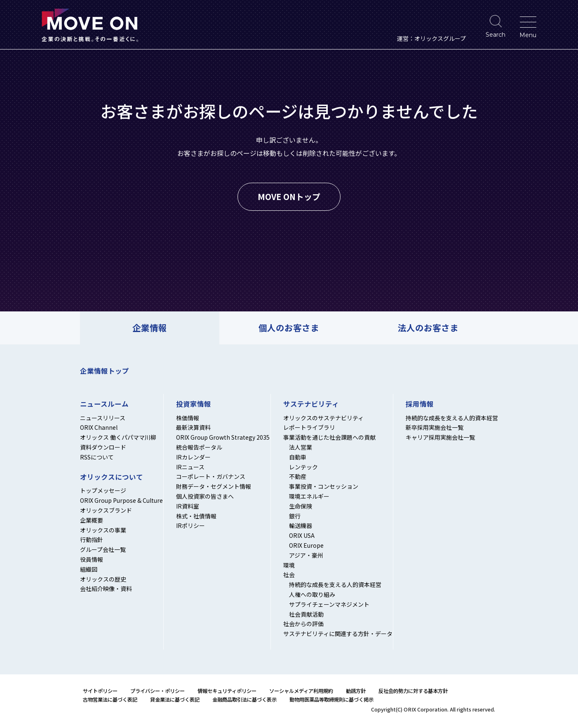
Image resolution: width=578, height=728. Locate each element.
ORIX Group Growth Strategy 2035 (223, 437)
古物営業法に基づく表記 (110, 700)
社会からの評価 (303, 624)
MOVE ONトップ (289, 197)
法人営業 (301, 447)
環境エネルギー (309, 496)
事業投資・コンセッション (324, 486)
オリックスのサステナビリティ (323, 418)
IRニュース (190, 467)
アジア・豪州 (306, 555)
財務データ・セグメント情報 (214, 486)
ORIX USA (302, 535)
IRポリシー (190, 525)
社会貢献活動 (306, 614)
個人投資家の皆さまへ (205, 496)
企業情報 (150, 327)
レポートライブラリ (309, 427)
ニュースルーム (104, 404)
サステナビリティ (311, 404)
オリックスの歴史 (103, 579)
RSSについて (97, 457)
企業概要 (92, 520)
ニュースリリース (103, 418)
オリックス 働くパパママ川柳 (118, 437)
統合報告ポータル (199, 447)
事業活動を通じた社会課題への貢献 (329, 437)
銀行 (295, 516)
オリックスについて (112, 477)
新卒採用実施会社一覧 (435, 427)
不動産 (298, 476)
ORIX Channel (99, 427)
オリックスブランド (106, 510)
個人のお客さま (289, 327)
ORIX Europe (306, 545)
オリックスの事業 (103, 530)
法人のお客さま (428, 327)
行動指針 (92, 540)
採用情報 (420, 404)
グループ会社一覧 (103, 549)
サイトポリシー (100, 691)
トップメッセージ (103, 490)
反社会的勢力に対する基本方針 (413, 691)
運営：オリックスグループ (431, 38)
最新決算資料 (193, 427)
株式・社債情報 (196, 516)
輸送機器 (301, 525)
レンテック (303, 467)
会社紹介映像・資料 (106, 589)
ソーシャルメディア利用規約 (301, 691)
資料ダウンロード (103, 447)
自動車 (298, 457)
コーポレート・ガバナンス (211, 476)
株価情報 (188, 418)
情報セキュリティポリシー (227, 691)
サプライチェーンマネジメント (329, 604)
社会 (289, 575)
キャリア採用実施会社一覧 (440, 437)
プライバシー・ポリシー (157, 691)
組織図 (89, 569)
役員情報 (92, 559)
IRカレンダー (193, 457)
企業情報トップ (105, 371)
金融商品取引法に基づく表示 (244, 700)
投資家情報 (194, 404)
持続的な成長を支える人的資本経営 (335, 584)
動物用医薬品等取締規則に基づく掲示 (331, 700)
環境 (289, 565)
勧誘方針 (356, 691)
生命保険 (301, 506)
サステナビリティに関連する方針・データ (338, 634)
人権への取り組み (312, 594)
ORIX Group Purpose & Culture (121, 500)
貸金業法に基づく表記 (175, 700)
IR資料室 (188, 506)
